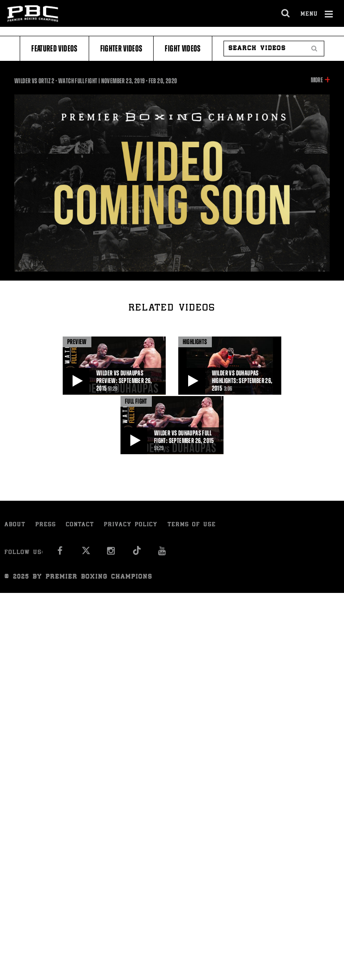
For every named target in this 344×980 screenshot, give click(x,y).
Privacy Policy (131, 525)
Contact (80, 525)
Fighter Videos (121, 49)
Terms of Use (192, 525)
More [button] (317, 80)
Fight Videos (183, 49)
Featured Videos (54, 49)
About (15, 525)
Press (46, 525)
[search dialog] (286, 13)
